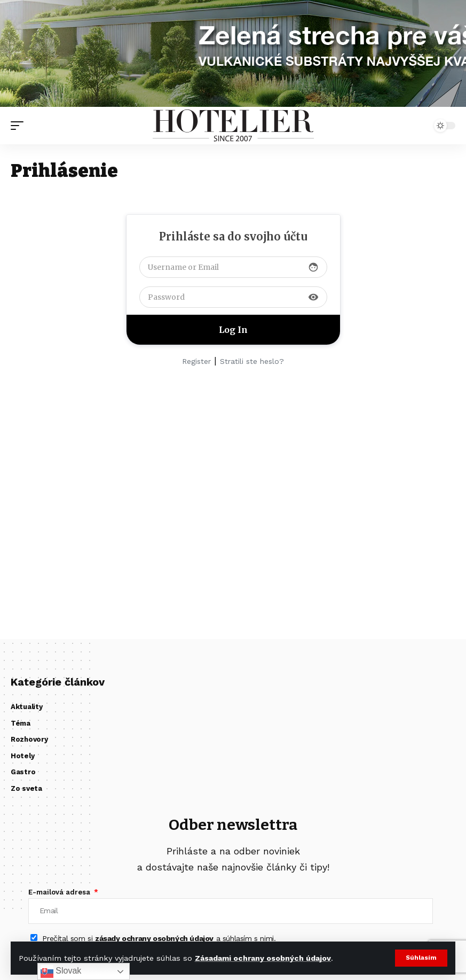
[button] (421, 958)
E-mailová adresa (60, 892)
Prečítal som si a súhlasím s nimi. (159, 939)
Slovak (61, 971)
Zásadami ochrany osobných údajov (263, 958)
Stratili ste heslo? (252, 361)
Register (196, 361)
